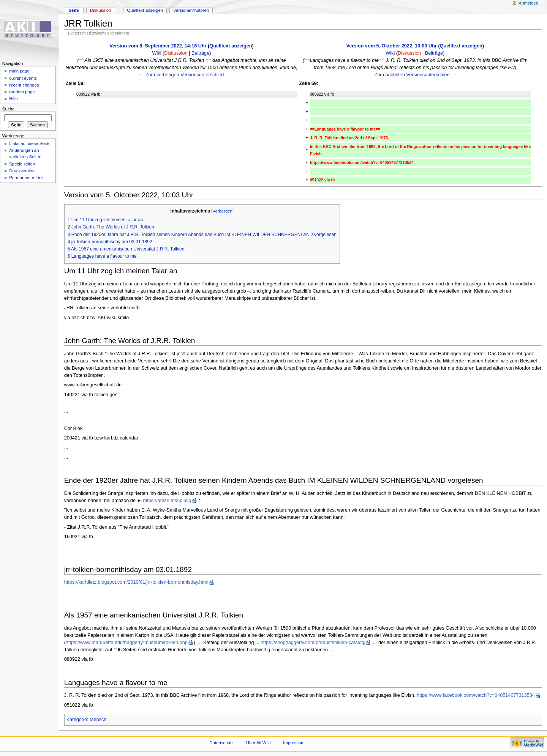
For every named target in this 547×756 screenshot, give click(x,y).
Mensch (98, 720)
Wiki (157, 53)
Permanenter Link (26, 178)
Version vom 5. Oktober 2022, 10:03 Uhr (392, 46)
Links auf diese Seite (29, 143)
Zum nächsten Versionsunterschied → (415, 75)
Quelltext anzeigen (231, 46)
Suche (9, 109)
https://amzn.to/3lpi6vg (167, 501)
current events (23, 78)
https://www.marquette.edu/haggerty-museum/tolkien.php (127, 643)
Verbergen (223, 211)
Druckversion (22, 171)
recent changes (24, 85)
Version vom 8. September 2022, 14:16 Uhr (158, 46)
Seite (74, 10)
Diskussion (176, 53)
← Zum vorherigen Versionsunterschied (182, 75)
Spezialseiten (22, 164)
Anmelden (529, 3)
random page (22, 92)
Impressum (294, 743)
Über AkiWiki (258, 743)
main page (19, 71)
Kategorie (77, 720)
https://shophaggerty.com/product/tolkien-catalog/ (313, 643)
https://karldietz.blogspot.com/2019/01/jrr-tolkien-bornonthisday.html (136, 582)
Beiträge (200, 53)
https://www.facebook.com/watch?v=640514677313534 (476, 695)
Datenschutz (221, 743)
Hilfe (13, 99)
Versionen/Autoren (191, 10)
